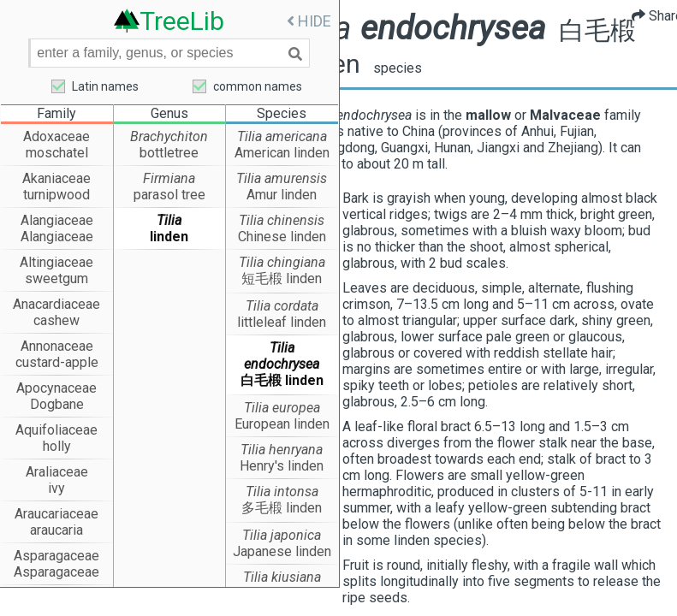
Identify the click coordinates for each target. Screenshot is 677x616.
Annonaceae (57, 347)
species (486, 70)
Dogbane (57, 405)
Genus (169, 114)
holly (57, 447)
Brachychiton (169, 137)
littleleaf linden (282, 323)
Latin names (105, 86)
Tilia (169, 221)
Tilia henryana (282, 450)
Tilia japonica (282, 536)
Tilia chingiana (282, 263)
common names (258, 86)
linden (169, 237)
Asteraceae (56, 598)
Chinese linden (282, 237)
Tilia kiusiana (282, 578)
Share (644, 16)
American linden (282, 154)
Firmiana (169, 179)
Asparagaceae (56, 557)
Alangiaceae (57, 221)
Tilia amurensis (282, 179)
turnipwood (56, 195)
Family (56, 114)
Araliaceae (57, 473)
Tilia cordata (282, 307)
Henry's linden (282, 467)
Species (282, 114)
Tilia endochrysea (282, 357)
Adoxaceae (56, 137)
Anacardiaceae (56, 305)
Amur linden (282, 195)
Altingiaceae (56, 263)
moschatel (57, 154)
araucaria (56, 531)
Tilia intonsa (282, 492)
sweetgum (56, 279)
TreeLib (182, 21)
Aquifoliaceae (56, 431)
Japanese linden (282, 552)
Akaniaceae (56, 179)
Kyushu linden (282, 594)
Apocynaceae (56, 389)
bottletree (169, 154)
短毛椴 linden (282, 279)
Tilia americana (282, 137)
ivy (56, 489)
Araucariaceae (56, 515)
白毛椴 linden (282, 381)
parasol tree (169, 195)
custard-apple (57, 363)
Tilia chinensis (282, 221)
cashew (56, 321)
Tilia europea (282, 409)
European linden (282, 425)
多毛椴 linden (282, 509)
